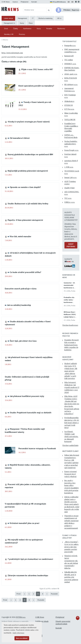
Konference (27, 28)
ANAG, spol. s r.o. (71, 74)
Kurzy (22, 23)
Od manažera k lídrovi (20, 138)
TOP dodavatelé (69, 41)
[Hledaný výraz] (35, 10)
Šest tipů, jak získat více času (23, 341)
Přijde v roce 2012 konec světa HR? (37, 69)
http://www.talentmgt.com (12, 53)
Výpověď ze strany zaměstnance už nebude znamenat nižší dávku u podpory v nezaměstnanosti (71, 522)
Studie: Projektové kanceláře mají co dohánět (31, 413)
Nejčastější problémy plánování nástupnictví (28, 171)
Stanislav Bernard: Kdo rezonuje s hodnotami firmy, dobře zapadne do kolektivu (72, 345)
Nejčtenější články (70, 451)
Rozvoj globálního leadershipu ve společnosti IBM (30, 154)
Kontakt (34, 2)
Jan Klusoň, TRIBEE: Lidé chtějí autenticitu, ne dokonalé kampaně (71, 437)
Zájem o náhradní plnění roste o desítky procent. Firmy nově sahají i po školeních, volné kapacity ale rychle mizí (72, 504)
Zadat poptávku (71, 245)
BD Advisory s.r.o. (71, 85)
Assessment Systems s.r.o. (70, 90)
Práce (31, 23)
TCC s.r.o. (68, 198)
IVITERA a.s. (21, 617)
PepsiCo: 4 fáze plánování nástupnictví (25, 220)
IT (33, 18)
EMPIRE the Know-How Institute (72, 69)
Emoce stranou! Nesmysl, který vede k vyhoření (71, 474)
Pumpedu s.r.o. (70, 45)
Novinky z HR (9, 34)
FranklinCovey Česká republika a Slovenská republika (71, 127)
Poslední (54, 594)
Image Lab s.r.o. (71, 177)
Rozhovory (61, 28)
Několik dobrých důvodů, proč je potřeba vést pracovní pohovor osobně (71, 577)
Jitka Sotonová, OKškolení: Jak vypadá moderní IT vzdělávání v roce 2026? (72, 387)
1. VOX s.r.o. (69, 167)
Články (16, 28)
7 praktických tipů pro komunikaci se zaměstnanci (30, 559)
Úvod (6, 28)
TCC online (69, 60)
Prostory (22, 34)
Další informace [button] (18, 633)
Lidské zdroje (8, 18)
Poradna (49, 28)
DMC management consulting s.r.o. (72, 51)
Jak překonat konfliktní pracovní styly (27, 396)
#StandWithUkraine (58, 2)
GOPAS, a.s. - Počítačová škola (71, 136)
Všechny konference (70, 325)
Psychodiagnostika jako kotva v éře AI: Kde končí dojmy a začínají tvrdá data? (72, 423)
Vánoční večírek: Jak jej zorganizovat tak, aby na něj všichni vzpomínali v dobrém (71, 562)
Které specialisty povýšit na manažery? (36, 86)
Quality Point (69, 188)
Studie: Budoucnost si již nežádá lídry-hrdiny (28, 204)
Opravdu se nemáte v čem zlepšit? (25, 187)
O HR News (6, 2)
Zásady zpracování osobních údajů (63, 623)
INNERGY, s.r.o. (70, 64)
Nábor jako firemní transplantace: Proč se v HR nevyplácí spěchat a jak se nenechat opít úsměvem (72, 461)
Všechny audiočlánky (70, 445)
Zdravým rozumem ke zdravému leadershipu (28, 575)
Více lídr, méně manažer (20, 236)
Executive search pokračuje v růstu (21, 289)
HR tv (59, 18)
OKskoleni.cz (69, 101)
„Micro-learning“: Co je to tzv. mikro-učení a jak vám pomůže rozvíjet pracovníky (72, 547)
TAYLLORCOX (70, 120)
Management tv (9, 23)
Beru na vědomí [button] (22, 638)
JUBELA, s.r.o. (70, 202)
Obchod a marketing (45, 18)
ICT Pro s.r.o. (69, 109)
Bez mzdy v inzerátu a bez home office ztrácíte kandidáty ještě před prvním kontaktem (72, 487)
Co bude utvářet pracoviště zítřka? (26, 272)
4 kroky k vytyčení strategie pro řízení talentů (29, 122)
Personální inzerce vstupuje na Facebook (37, 448)
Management (22, 18)
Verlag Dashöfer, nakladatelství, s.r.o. (71, 144)
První (19, 594)
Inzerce (15, 2)
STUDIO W (69, 105)
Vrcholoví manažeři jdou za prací (25, 523)
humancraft (69, 56)
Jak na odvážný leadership (19, 305)
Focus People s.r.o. (71, 150)
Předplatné (25, 2)
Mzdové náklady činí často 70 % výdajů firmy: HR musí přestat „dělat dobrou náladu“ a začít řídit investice (71, 371)
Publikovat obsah (42, 621)
